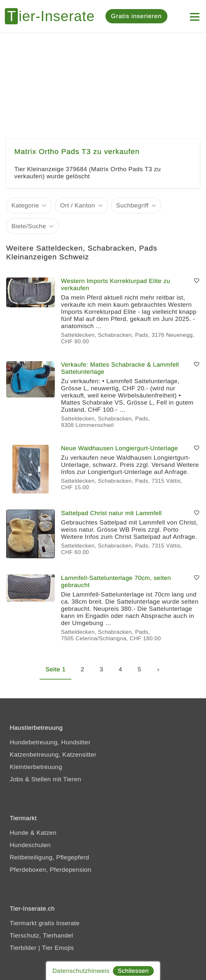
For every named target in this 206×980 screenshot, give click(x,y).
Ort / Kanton (77, 205)
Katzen (46, 833)
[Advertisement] (103, 81)
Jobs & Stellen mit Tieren (45, 779)
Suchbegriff (132, 205)
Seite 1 (55, 669)
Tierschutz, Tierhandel (41, 935)
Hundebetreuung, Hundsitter (50, 742)
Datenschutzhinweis (81, 971)
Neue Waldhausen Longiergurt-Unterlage (120, 448)
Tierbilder (23, 948)
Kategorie (25, 205)
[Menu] (195, 14)
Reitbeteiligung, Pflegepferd (49, 857)
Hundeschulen (30, 845)
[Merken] (197, 281)
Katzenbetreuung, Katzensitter (53, 755)
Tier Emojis (58, 948)
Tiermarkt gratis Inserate (45, 923)
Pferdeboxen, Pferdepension (50, 870)
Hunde (19, 833)
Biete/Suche (29, 226)
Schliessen (133, 971)
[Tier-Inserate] (54, 16)
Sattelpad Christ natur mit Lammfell (111, 513)
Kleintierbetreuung (36, 767)
